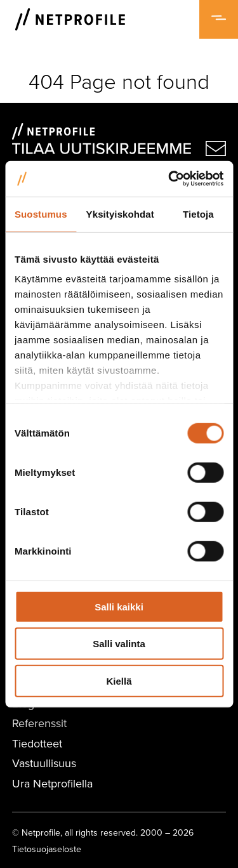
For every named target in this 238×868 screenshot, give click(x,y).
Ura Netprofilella (52, 783)
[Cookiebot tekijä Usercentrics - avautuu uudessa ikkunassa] (169, 179)
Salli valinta (119, 644)
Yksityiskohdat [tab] (120, 214)
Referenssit (39, 723)
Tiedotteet (37, 743)
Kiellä (119, 681)
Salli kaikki (119, 606)
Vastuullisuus (44, 763)
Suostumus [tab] (41, 214)
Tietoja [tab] (198, 214)
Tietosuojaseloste (47, 849)
